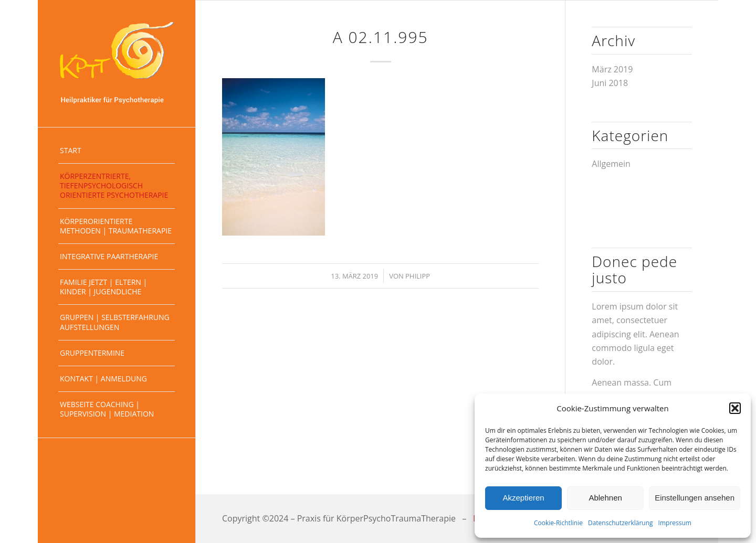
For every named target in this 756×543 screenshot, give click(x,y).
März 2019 (612, 69)
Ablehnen (605, 498)
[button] (735, 408)
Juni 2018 (610, 83)
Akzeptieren (523, 498)
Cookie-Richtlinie (558, 523)
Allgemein (611, 164)
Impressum (675, 523)
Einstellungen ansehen (695, 498)
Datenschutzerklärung (621, 523)
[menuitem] (117, 151)
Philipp (418, 276)
